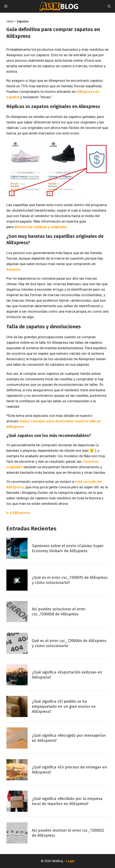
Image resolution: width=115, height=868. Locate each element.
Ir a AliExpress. (19, 513)
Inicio (10, 21)
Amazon (13, 269)
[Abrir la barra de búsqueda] (109, 6)
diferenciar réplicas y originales (41, 227)
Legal (70, 861)
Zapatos (23, 21)
